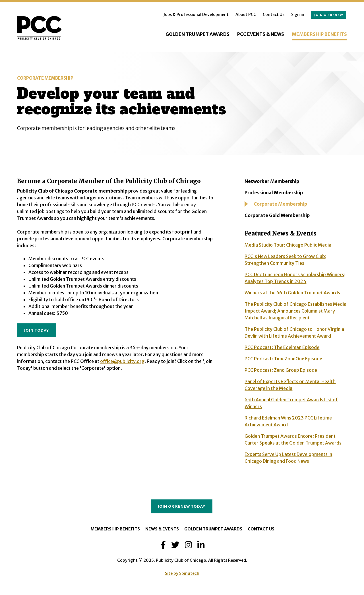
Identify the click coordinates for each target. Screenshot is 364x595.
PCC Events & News (261, 34)
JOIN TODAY (36, 330)
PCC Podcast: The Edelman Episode (282, 347)
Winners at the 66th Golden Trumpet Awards (292, 293)
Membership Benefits (319, 34)
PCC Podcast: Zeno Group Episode (281, 370)
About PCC (246, 15)
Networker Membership (272, 181)
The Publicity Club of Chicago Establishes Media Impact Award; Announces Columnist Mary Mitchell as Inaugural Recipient (295, 311)
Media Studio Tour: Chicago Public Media (288, 245)
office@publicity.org (122, 361)
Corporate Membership (280, 204)
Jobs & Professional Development (196, 15)
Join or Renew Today (181, 506)
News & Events (162, 529)
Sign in (298, 15)
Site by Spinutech (182, 573)
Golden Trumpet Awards (197, 34)
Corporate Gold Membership (277, 215)
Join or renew (329, 15)
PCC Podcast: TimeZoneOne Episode (283, 359)
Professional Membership (274, 193)
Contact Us (274, 15)
